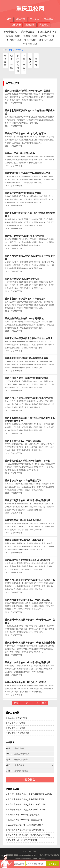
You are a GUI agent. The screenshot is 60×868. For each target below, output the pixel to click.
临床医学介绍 (14, 40)
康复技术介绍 (46, 40)
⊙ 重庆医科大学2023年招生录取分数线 (23, 815)
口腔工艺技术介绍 (47, 32)
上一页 (25, 703)
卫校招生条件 (24, 63)
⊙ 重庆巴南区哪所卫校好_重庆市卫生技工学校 (26, 804)
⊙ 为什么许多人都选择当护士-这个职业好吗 (25, 830)
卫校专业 (35, 19)
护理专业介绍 (11, 32)
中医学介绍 (30, 40)
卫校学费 (36, 60)
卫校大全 (16, 25)
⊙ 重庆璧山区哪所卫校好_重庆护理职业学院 (25, 799)
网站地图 (33, 851)
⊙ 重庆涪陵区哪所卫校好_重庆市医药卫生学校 (26, 810)
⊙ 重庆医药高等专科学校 (16, 718)
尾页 (44, 703)
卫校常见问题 (18, 63)
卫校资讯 (30, 25)
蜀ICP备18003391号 (37, 858)
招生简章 (21, 19)
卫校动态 (30, 60)
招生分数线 (11, 62)
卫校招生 (49, 19)
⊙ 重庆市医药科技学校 (15, 723)
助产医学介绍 (47, 36)
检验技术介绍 (30, 36)
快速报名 (44, 25)
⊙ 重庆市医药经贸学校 (15, 728)
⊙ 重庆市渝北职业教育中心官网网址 (21, 840)
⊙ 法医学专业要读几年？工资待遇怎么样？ (24, 825)
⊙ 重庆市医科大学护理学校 (17, 733)
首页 (9, 19)
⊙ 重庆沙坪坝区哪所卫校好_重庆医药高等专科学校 (28, 835)
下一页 (35, 703)
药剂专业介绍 (28, 32)
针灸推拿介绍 (30, 44)
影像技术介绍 (13, 36)
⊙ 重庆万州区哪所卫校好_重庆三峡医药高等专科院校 (29, 794)
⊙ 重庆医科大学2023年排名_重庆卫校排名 (24, 820)
